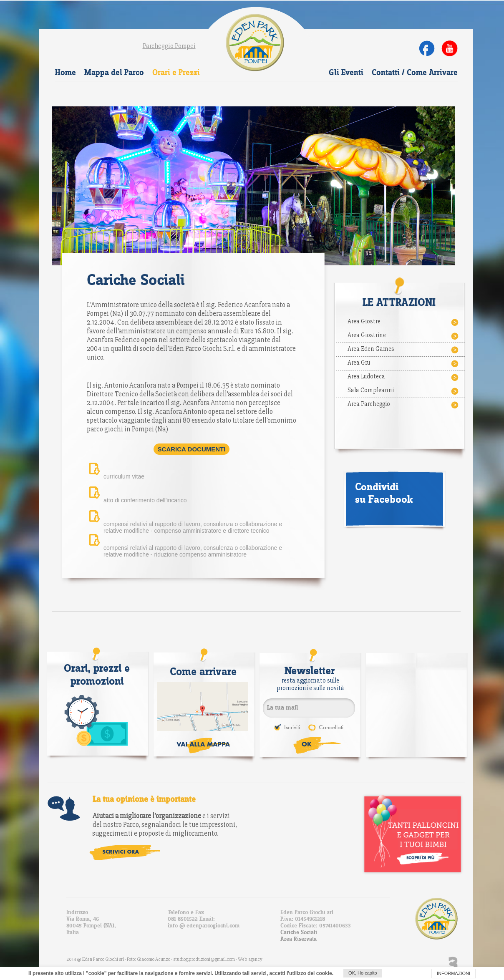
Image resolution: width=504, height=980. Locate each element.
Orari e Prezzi (176, 73)
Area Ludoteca (403, 377)
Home (66, 73)
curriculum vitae (124, 476)
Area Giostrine (403, 336)
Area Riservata (299, 939)
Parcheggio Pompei (169, 46)
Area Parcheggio (403, 405)
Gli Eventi (346, 73)
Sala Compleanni (403, 391)
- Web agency (249, 959)
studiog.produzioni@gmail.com (204, 959)
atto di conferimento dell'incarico (145, 500)
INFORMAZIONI (454, 973)
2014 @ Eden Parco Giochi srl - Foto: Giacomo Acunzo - (120, 959)
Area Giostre (403, 322)
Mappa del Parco (114, 73)
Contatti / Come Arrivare (415, 73)
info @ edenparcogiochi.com (204, 926)
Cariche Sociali (299, 932)
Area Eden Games (403, 350)
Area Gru (403, 363)
